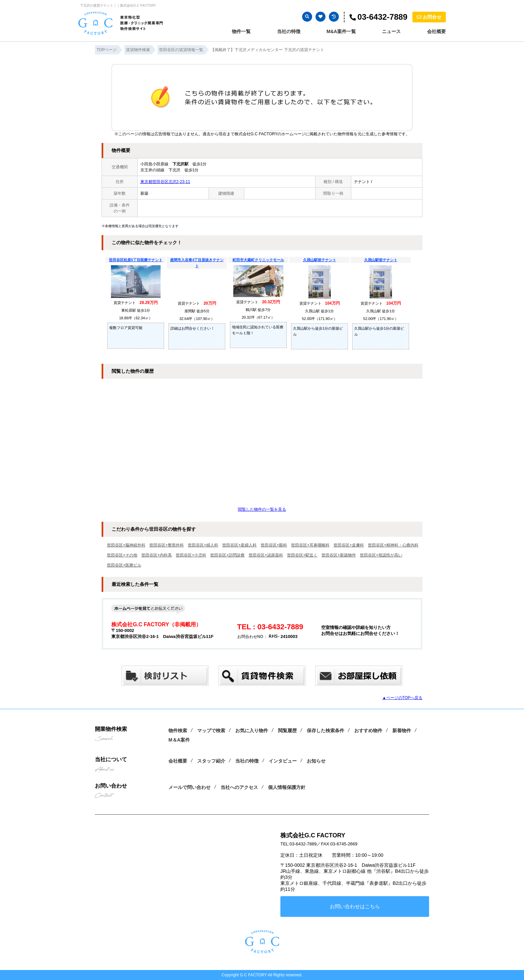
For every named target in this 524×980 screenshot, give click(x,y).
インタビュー (283, 761)
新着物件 (402, 730)
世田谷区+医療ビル (124, 565)
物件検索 (178, 730)
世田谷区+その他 (122, 555)
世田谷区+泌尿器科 (266, 555)
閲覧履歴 (287, 730)
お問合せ (429, 17)
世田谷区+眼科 (274, 545)
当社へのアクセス (239, 787)
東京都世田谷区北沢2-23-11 (165, 182)
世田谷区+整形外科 (167, 545)
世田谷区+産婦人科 (239, 545)
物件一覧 (241, 31)
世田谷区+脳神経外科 (126, 545)
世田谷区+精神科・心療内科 (393, 545)
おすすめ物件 (368, 730)
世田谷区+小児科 (191, 555)
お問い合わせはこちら (355, 906)
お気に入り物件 (252, 730)
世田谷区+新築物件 (339, 555)
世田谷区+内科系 (157, 555)
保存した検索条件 (325, 730)
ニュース (391, 31)
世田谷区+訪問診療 (227, 555)
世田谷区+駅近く (302, 555)
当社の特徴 (289, 31)
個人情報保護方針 (287, 787)
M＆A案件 (179, 740)
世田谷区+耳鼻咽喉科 (310, 545)
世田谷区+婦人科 (203, 545)
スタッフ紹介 (211, 761)
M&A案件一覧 (341, 31)
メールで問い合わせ (189, 787)
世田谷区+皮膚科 (349, 545)
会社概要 (436, 31)
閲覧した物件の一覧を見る (262, 509)
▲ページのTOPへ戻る (402, 698)
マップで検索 (211, 730)
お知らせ (316, 761)
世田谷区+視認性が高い (381, 555)
